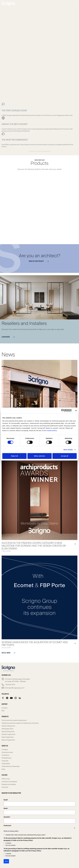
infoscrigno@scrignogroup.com (15, 688)
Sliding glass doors (7, 729)
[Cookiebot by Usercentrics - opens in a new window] (63, 411)
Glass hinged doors (8, 737)
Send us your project (39, 261)
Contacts (4, 708)
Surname (7, 817)
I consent (8, 843)
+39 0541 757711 (10, 685)
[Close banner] (76, 411)
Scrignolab (5, 761)
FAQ (3, 711)
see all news (9, 653)
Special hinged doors (8, 740)
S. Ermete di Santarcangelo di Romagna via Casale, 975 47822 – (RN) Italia (17, 680)
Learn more (9, 337)
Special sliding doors (8, 732)
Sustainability (6, 764)
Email (6, 800)
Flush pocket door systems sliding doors (14, 720)
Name (6, 808)
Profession (8, 826)
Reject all (14, 456)
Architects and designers (9, 782)
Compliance (5, 755)
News (3, 769)
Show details (68, 450)
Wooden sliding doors (8, 726)
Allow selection (40, 456)
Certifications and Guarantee (11, 766)
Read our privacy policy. (11, 831)
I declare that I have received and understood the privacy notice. (26, 835)
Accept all (65, 456)
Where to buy (6, 779)
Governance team (7, 752)
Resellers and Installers (9, 784)
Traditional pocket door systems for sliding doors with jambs (20, 723)
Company (5, 750)
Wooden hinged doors (8, 734)
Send (6, 861)
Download (5, 787)
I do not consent (10, 845)
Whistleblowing (6, 758)
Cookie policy (52, 430)
